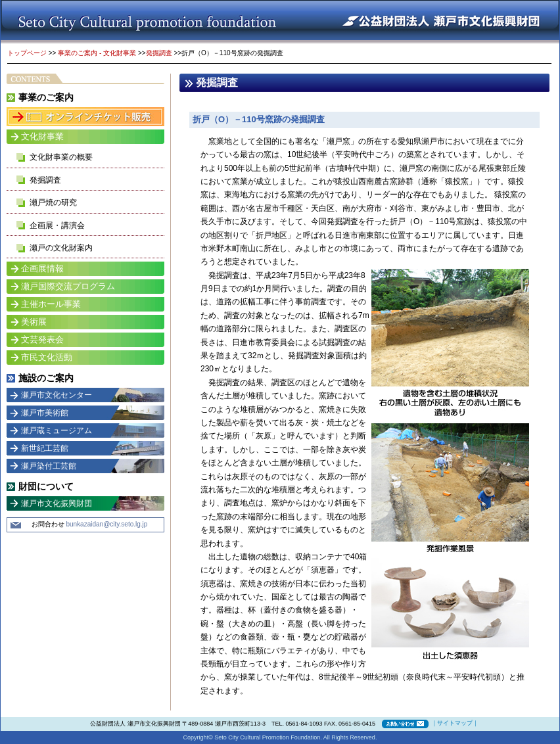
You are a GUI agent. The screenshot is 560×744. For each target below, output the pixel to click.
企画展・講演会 (57, 225)
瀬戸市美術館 (45, 413)
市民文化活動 (47, 357)
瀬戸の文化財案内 (61, 248)
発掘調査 (159, 53)
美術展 (34, 322)
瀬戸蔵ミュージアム (57, 430)
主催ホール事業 (51, 304)
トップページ (27, 53)
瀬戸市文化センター (57, 395)
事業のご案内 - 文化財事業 (97, 53)
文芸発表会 (42, 339)
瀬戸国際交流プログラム (68, 286)
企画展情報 (42, 268)
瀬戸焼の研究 (53, 202)
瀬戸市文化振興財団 (57, 503)
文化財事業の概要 (61, 157)
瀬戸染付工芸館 (49, 466)
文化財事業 (42, 136)
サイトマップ (455, 723)
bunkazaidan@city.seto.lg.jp (106, 524)
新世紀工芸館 (45, 448)
